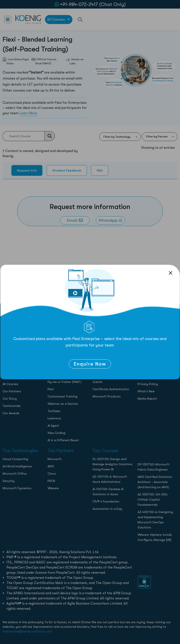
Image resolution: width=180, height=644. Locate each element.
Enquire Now (90, 364)
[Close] (171, 273)
